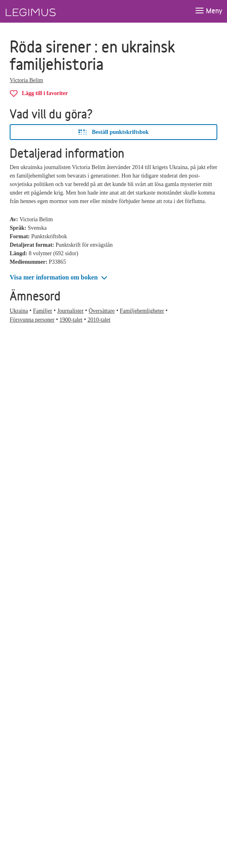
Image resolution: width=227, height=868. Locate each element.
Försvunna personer (32, 320)
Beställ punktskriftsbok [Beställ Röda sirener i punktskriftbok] (113, 132)
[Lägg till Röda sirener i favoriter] (39, 93)
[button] (59, 278)
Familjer (43, 311)
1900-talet (71, 320)
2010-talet (99, 320)
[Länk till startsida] (46, 11)
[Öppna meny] (208, 11)
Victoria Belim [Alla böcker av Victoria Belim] (26, 80)
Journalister (70, 311)
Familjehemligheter (142, 311)
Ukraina (19, 311)
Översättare (102, 311)
